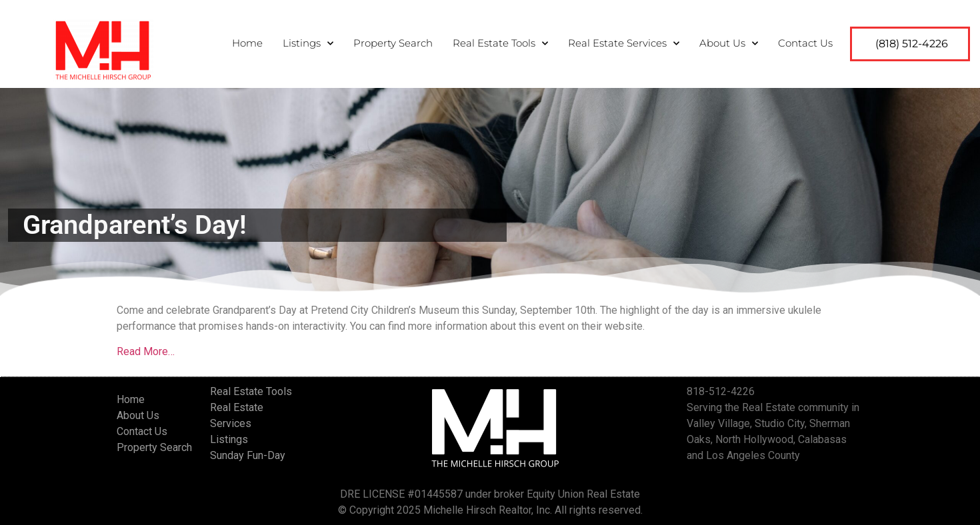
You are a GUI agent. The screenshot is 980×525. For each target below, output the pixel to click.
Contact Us (805, 40)
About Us (729, 41)
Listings (308, 41)
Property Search (393, 40)
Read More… (146, 351)
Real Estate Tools (500, 41)
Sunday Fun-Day (248, 455)
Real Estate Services (624, 41)
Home (247, 40)
